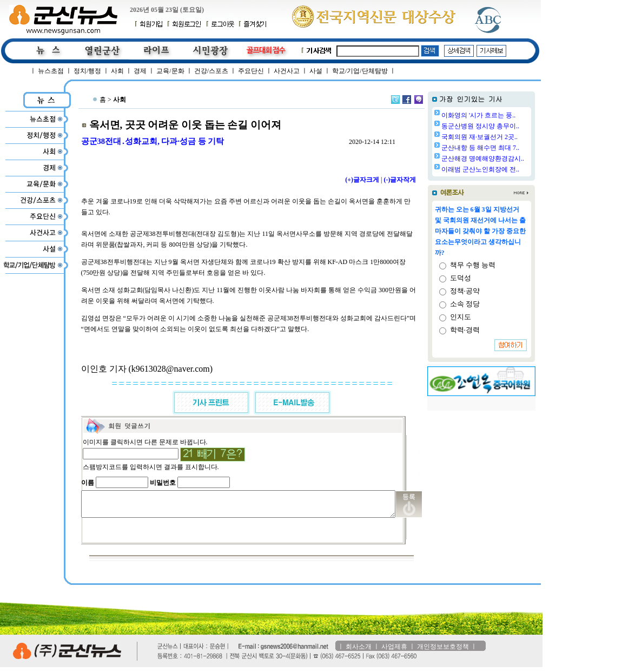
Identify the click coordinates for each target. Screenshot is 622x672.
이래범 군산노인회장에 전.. (508, 169)
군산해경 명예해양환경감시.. (510, 159)
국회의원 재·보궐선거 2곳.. (507, 137)
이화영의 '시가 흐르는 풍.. (506, 115)
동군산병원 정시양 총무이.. (508, 126)
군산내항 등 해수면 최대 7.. (508, 148)
